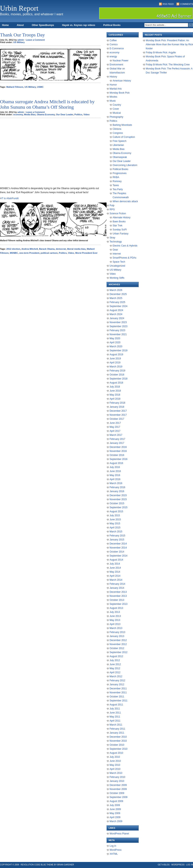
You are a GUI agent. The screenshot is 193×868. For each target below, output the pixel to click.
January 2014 (117, 588)
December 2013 (118, 592)
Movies (113, 97)
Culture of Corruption (124, 137)
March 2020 (116, 346)
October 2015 (117, 503)
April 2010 (115, 769)
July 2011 (115, 709)
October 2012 (117, 648)
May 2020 (115, 338)
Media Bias (30, 114)
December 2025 (118, 294)
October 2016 (117, 455)
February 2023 (117, 330)
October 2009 (117, 793)
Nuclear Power (121, 61)
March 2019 (116, 367)
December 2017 (118, 411)
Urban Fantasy (121, 234)
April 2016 (115, 479)
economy (18, 114)
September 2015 (119, 507)
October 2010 (117, 745)
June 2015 (115, 520)
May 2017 (115, 427)
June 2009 (115, 809)
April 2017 (115, 431)
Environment (116, 65)
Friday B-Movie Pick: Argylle (161, 53)
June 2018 (115, 391)
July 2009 (115, 805)
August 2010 (116, 753)
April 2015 (115, 528)
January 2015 (117, 540)
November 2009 (118, 789)
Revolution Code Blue (33, 865)
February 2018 (117, 403)
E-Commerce (117, 48)
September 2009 (119, 797)
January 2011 (117, 733)
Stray (112, 238)
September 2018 (119, 379)
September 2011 (119, 701)
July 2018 (115, 387)
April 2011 (115, 721)
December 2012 (118, 640)
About (20, 25)
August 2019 (116, 355)
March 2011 (116, 725)
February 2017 (117, 439)
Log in (113, 846)
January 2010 (117, 781)
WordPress (115, 850)
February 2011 (117, 729)
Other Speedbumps (43, 25)
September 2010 (119, 749)
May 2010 (115, 765)
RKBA (116, 177)
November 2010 (118, 741)
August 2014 (116, 560)
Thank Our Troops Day (22, 35)
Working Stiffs (117, 278)
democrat (61, 249)
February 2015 (117, 536)
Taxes (116, 185)
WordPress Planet (119, 834)
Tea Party (118, 189)
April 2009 (115, 817)
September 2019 (119, 350)
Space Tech (119, 262)
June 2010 (115, 761)
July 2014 (115, 564)
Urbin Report (19, 8)
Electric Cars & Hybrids (125, 246)
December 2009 (118, 785)
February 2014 (117, 584)
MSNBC (14, 253)
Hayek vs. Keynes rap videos (79, 25)
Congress (118, 133)
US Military (19, 42)
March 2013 (116, 628)
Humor (113, 85)
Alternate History (122, 218)
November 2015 (118, 499)
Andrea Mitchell (30, 249)
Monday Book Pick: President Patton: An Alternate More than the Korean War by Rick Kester (169, 44)
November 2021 (118, 334)
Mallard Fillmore (15, 87)
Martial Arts (116, 89)
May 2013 (115, 620)
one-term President (29, 253)
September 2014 (119, 556)
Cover (116, 109)
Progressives (120, 173)
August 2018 (116, 383)
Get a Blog (164, 865)
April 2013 (115, 624)
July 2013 (115, 612)
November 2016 (118, 451)
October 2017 (117, 419)
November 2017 (118, 415)
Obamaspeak (120, 157)
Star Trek (118, 226)
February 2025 (117, 302)
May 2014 (115, 572)
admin (21, 40)
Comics (114, 44)
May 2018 (115, 395)
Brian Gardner (66, 865)
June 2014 (115, 568)
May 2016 (115, 475)
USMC (40, 87)
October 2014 (117, 552)
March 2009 (116, 821)
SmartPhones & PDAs (124, 258)
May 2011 (115, 717)
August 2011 (116, 705)
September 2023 (119, 326)
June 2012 (115, 664)
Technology (116, 242)
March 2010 (116, 773)
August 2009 (116, 801)
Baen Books (119, 222)
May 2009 (115, 813)
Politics (78, 114)
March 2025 (116, 298)
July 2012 (115, 660)
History (113, 77)
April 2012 (115, 672)
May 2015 (115, 524)
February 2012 (117, 680)
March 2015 (116, 532)
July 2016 (115, 467)
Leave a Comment (35, 40)
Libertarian (118, 145)
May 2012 (115, 668)
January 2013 (117, 636)
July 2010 (115, 757)
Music (113, 101)
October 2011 (117, 697)
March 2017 (116, 435)
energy (113, 57)
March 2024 (116, 314)
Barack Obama (47, 249)
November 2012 (118, 644)
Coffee (113, 40)
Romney (117, 181)
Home (5, 25)
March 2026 (116, 290)
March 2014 (116, 580)
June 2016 (115, 471)
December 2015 (118, 495)
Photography (116, 117)
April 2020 (115, 342)
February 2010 (117, 777)
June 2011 (115, 713)
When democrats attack (125, 201)
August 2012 (116, 656)
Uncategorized (117, 266)
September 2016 (119, 459)
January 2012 (117, 685)
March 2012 (116, 676)
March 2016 (116, 483)
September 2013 (119, 604)
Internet (117, 254)
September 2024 (119, 306)
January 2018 (117, 407)
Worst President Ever (86, 253)
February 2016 (117, 487)
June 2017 (115, 423)
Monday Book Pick (120, 93)
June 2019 (115, 359)
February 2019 (117, 371)
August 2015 (116, 511)
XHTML (114, 854)
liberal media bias (76, 249)
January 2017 (117, 443)
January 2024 (117, 318)
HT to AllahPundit (9, 198)
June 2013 (115, 616)
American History (122, 81)
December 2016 (118, 447)
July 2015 (115, 515)
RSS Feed (168, 4)
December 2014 (118, 544)
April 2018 (115, 399)
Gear (115, 250)
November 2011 (118, 693)
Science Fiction (118, 213)
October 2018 (117, 375)
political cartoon (49, 253)
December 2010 (118, 737)
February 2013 (117, 632)
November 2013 (118, 596)
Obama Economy (46, 114)
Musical (117, 113)
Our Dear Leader (65, 114)
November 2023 (118, 322)
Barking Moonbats (122, 125)
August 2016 (116, 463)
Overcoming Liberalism (125, 165)
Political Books (112, 25)
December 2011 (118, 689)
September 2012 (119, 652)
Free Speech (120, 141)
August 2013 (116, 608)
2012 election (13, 249)
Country (117, 105)
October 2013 (117, 600)
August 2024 (116, 310)
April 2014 (115, 576)
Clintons (117, 129)
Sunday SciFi (120, 230)
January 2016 (117, 491)
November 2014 (118, 548)
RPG (112, 209)
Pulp (112, 205)
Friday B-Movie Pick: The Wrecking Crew (168, 65)
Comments (187, 4)
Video (86, 114)
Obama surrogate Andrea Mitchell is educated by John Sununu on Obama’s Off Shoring (47, 104)
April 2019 (115, 363)
